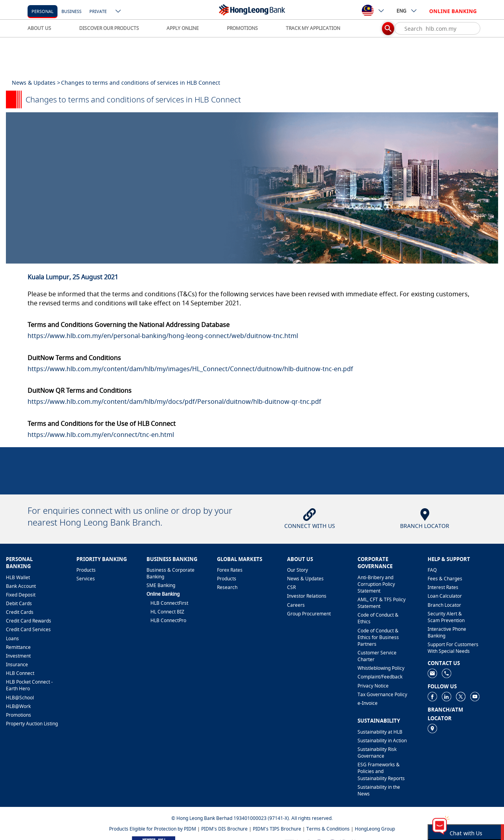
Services (86, 579)
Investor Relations (307, 596)
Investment (18, 656)
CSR (291, 587)
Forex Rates (230, 570)
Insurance (17, 664)
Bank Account (21, 586)
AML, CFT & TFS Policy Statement (382, 603)
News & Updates (305, 579)
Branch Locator (444, 605)
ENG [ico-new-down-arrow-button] (407, 11)
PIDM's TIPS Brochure (277, 829)
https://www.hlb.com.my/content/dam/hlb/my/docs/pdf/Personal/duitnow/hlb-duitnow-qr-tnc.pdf (174, 401)
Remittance (18, 647)
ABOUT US (39, 28)
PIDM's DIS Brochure (224, 829)
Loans (12, 638)
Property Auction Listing (32, 724)
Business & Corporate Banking (170, 573)
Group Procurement (309, 614)
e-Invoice (368, 703)
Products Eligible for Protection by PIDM (153, 829)
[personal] (43, 11)
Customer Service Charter (377, 656)
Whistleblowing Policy (381, 668)
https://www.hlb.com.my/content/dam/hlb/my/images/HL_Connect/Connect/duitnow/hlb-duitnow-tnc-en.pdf (190, 369)
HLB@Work (18, 706)
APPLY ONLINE (183, 28)
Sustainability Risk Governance (377, 753)
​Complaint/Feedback (380, 677)
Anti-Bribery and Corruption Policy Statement (376, 584)
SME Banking (161, 585)
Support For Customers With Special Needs (453, 648)
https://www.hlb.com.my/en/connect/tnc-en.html (101, 435)
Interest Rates (443, 587)
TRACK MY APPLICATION (313, 28)
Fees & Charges (445, 579)
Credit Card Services (28, 629)
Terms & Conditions (328, 829)
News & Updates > (36, 83)
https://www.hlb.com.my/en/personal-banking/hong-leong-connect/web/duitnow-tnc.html (163, 336)
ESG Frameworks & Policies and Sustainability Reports (381, 771)
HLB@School (20, 698)
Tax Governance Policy (382, 694)
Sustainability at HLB (380, 732)
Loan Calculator (445, 596)
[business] (71, 11)
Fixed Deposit (21, 595)
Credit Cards (20, 612)
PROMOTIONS (242, 28)
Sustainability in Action (382, 741)
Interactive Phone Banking (447, 632)
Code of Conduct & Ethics (378, 618)
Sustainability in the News (379, 790)
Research (227, 587)
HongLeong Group (375, 829)
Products (86, 570)
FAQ (432, 570)
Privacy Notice (373, 686)
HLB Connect (20, 673)
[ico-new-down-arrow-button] (119, 12)
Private (98, 11)
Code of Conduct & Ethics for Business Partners (378, 637)
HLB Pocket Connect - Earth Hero (29, 685)
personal (43, 11)
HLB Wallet (18, 577)
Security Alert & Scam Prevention (446, 617)
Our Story (297, 570)
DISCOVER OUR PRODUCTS (109, 28)
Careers (296, 605)
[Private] (98, 11)
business (71, 11)
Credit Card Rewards (29, 621)
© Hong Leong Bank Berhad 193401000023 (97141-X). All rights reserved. (252, 818)
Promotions (19, 715)
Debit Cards (19, 603)
